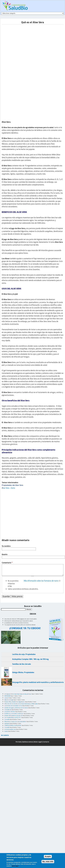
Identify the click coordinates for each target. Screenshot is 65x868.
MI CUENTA (5, 735)
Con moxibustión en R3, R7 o (13, 717)
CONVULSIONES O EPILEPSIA (13, 725)
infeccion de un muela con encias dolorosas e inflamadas (21, 704)
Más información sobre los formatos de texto (41, 581)
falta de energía (9, 700)
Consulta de (8, 710)
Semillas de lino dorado (22, 664)
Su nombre (6, 546)
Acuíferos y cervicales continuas (14, 714)
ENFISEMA (7, 696)
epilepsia (7, 723)
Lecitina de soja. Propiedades (24, 654)
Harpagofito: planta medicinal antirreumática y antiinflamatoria (38, 682)
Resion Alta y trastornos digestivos (15, 702)
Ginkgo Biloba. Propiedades (23, 672)
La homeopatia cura (10, 729)
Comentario (7, 563)
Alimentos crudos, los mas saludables (15, 721)
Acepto (48, 856)
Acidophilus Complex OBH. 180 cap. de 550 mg (30, 659)
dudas (6, 731)
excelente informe (10, 712)
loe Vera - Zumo (8, 488)
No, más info (48, 862)
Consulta (7, 719)
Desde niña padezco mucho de (13, 715)
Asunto (5, 554)
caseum (7, 698)
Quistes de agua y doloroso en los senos (16, 708)
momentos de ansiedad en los (13, 706)
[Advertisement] (23, 47)
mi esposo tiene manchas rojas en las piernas (18, 694)
